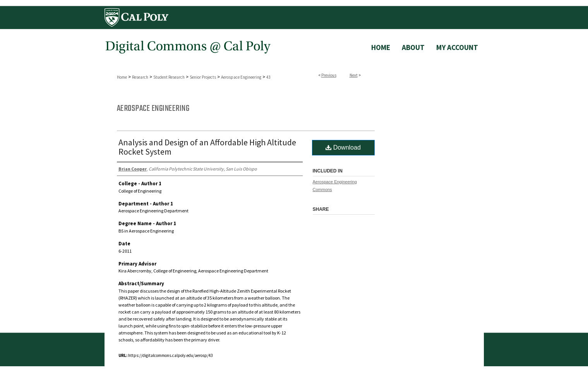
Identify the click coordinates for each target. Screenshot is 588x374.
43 (268, 77)
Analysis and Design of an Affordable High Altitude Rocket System (207, 147)
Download (343, 147)
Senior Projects (203, 77)
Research (140, 77)
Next (354, 75)
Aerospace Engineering (241, 77)
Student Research (169, 77)
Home (122, 77)
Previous (329, 75)
